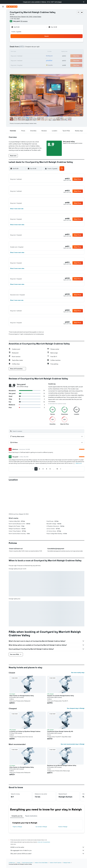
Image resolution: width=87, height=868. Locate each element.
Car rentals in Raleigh (41, 838)
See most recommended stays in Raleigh (73, 755)
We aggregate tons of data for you (47, 861)
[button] (84, 2)
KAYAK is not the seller (47, 858)
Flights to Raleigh (17, 838)
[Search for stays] (3, 16)
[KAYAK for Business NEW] (3, 32)
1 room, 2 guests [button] (16, 32)
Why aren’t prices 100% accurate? (47, 865)
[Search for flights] (3, 12)
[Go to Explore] (3, 24)
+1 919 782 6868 (15, 19)
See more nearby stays (78, 684)
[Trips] (3, 37)
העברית (59, 2)
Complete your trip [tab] (17, 827)
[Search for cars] (3, 19)
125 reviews (24, 21)
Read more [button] (79, 474)
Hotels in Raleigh (63, 838)
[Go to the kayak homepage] (12, 7)
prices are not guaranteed (44, 853)
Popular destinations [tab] (31, 827)
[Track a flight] (3, 28)
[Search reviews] (48, 442)
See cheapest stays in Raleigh (76, 719)
